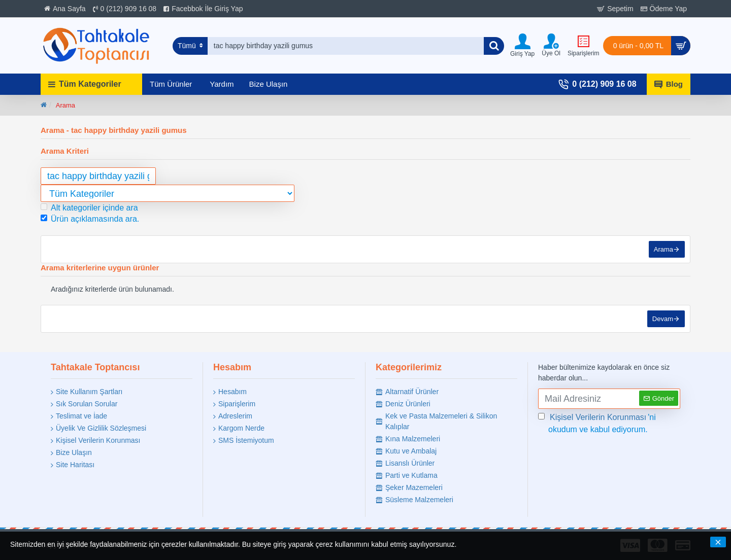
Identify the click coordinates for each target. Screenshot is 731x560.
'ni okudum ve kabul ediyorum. (597, 423)
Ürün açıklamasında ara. (90, 219)
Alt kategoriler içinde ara (89, 208)
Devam (663, 319)
